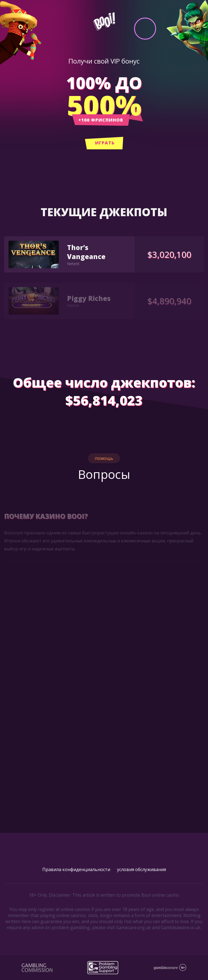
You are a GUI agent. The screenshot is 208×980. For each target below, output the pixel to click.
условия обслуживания (142, 869)
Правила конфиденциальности (76, 869)
